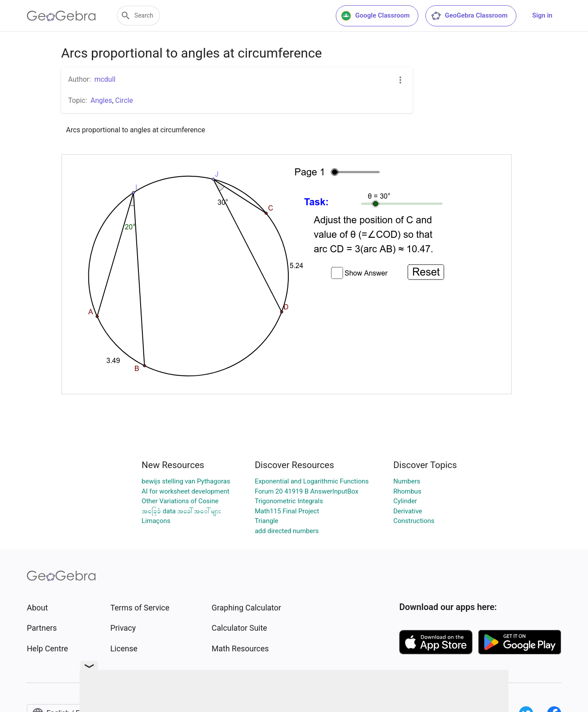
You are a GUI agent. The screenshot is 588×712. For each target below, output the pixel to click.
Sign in (542, 15)
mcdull (105, 79)
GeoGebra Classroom (469, 16)
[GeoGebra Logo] (61, 16)
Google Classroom (375, 16)
